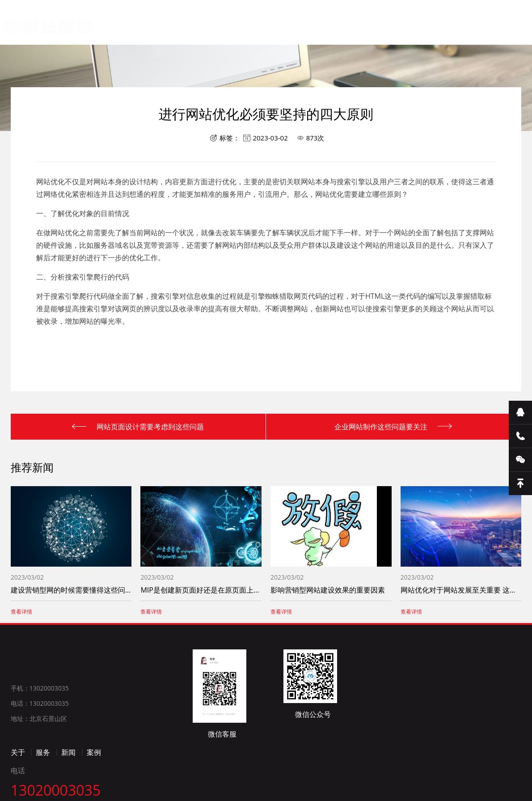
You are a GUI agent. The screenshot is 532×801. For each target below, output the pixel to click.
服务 (43, 781)
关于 (18, 781)
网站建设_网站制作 (37, 25)
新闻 (68, 781)
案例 (94, 781)
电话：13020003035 (40, 731)
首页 (151, 49)
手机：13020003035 (40, 716)
